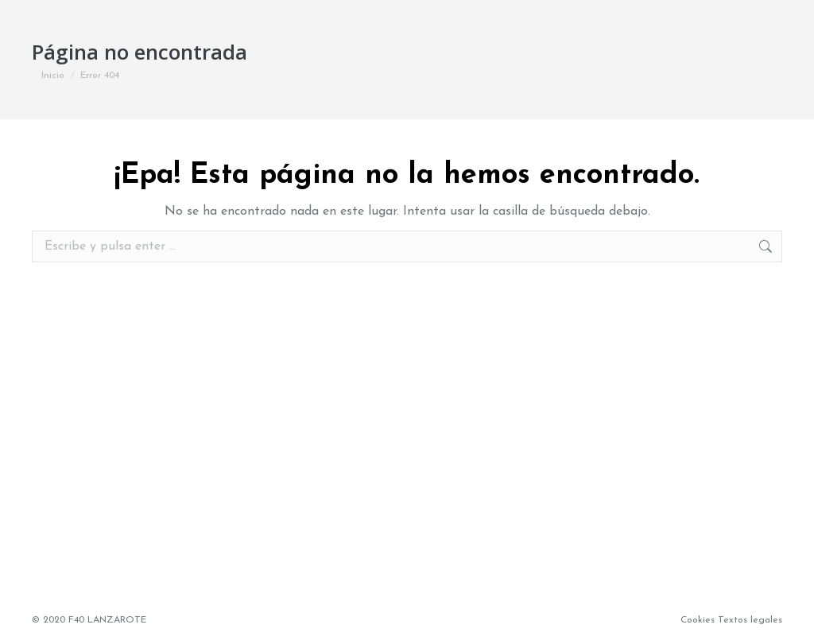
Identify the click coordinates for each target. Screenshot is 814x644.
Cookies (698, 620)
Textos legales (750, 620)
